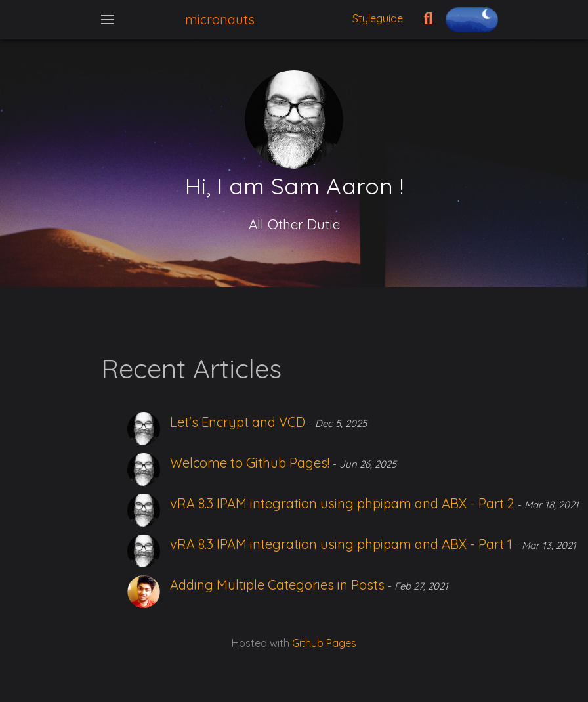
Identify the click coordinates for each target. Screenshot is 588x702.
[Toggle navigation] (108, 20)
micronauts (220, 19)
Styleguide (378, 18)
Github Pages (324, 643)
